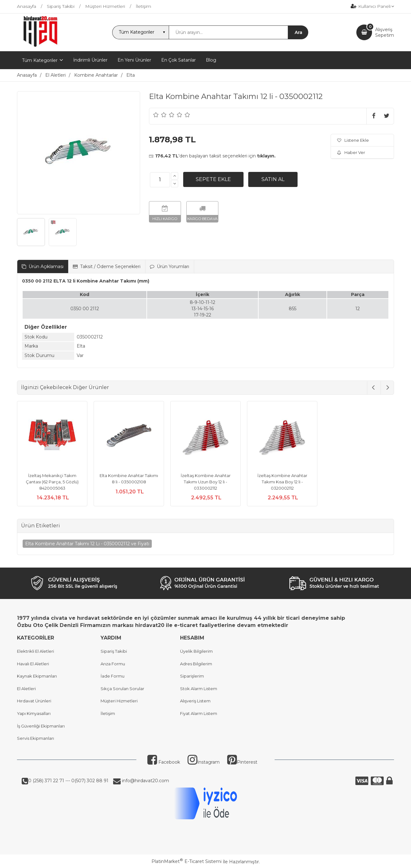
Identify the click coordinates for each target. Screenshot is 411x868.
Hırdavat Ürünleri (34, 701)
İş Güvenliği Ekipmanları (41, 726)
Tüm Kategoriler (40, 60)
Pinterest (242, 762)
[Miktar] (160, 180)
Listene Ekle (353, 140)
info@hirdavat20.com (145, 781)
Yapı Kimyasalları (34, 713)
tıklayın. (266, 156)
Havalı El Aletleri (33, 664)
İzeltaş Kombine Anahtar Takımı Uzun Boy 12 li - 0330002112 (206, 482)
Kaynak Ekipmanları (37, 676)
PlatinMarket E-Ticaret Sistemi (186, 861)
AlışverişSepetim (385, 32)
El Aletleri (26, 689)
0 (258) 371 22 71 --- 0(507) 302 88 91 (68, 781)
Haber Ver (351, 152)
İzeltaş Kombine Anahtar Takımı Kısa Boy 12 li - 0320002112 (282, 482)
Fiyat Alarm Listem (199, 713)
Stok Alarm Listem (199, 689)
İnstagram (204, 762)
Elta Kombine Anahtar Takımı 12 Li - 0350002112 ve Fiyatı (87, 544)
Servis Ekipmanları (36, 738)
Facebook (164, 762)
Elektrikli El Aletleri (36, 651)
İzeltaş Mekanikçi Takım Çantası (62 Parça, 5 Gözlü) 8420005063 (52, 482)
